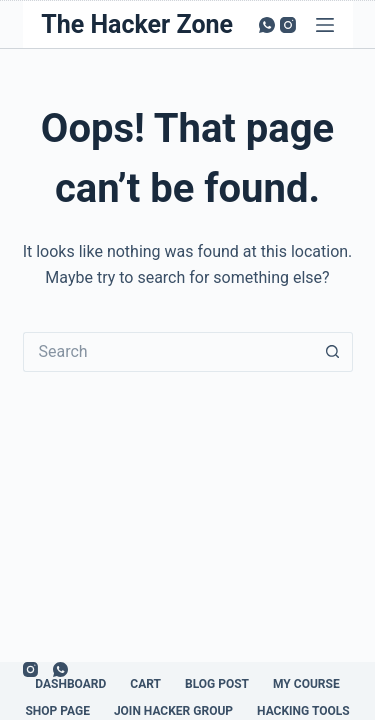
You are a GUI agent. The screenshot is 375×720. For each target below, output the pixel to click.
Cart (145, 684)
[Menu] (325, 25)
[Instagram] (288, 25)
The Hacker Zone (137, 24)
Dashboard (70, 684)
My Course (306, 684)
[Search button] (333, 352)
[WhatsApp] (267, 25)
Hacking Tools (303, 711)
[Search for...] (168, 352)
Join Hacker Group (173, 711)
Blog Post (217, 684)
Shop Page (57, 711)
